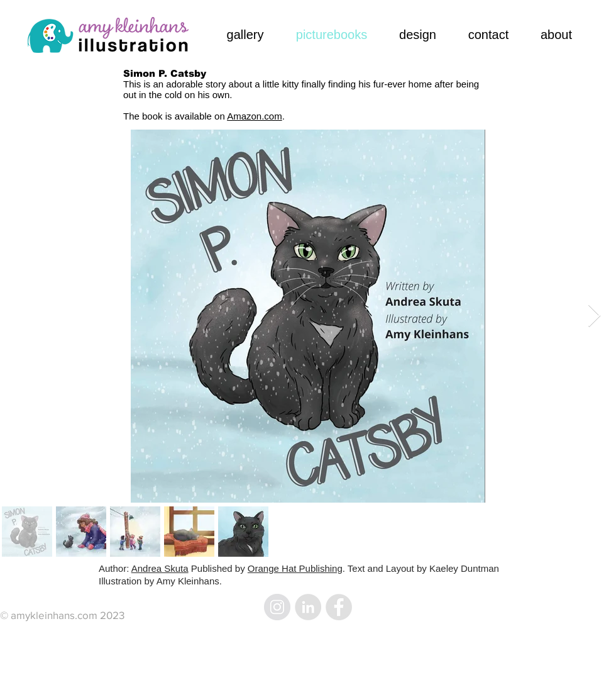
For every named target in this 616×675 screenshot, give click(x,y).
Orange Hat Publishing (295, 568)
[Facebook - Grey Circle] (339, 607)
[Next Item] (594, 316)
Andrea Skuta (160, 568)
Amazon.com (255, 116)
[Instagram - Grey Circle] (277, 607)
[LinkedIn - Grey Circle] (308, 607)
